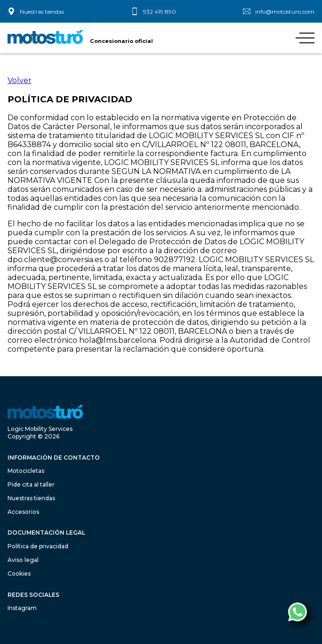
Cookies (19, 574)
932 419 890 (160, 12)
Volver (20, 80)
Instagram (22, 608)
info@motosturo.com (285, 12)
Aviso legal (23, 560)
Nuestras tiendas (42, 12)
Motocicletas (26, 471)
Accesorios (23, 512)
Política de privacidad (38, 546)
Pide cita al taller (31, 484)
